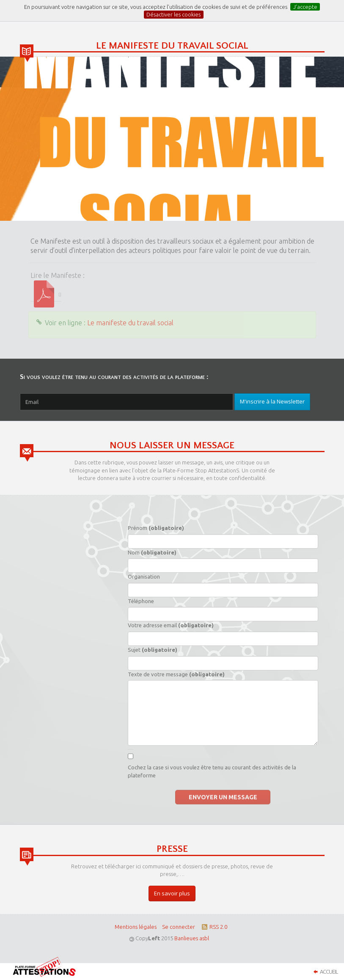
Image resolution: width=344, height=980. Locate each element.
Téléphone (141, 601)
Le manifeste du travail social (130, 323)
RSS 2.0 (214, 927)
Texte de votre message (176, 674)
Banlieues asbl (192, 938)
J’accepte (305, 7)
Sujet (153, 650)
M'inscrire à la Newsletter (272, 401)
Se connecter (179, 927)
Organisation (144, 576)
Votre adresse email (171, 625)
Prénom (156, 528)
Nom (152, 552)
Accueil (325, 972)
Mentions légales (136, 927)
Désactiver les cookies (173, 14)
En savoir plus (172, 893)
